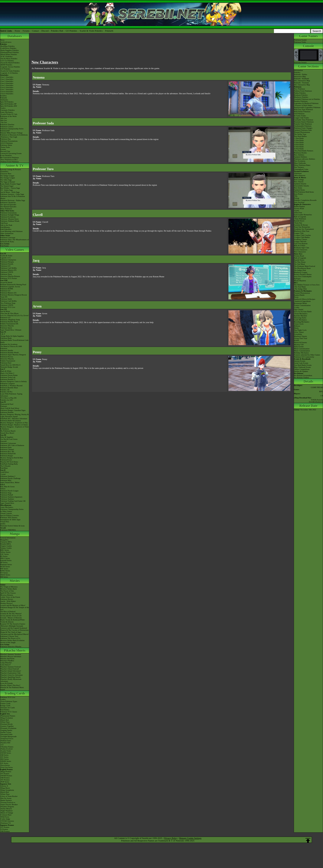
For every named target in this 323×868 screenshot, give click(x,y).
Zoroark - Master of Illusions (11, 618)
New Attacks (299, 182)
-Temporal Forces (7, 739)
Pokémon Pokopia (7, 262)
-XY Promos (5, 780)
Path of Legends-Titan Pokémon (300, 218)
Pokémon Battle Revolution (11, 421)
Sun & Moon (5, 311)
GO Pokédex (72, 31)
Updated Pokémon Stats (303, 130)
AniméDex (4, 172)
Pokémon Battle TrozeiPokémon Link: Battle (15, 341)
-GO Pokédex (5, 69)
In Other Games (6, 511)
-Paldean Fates (6, 741)
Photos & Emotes (300, 342)
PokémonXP (5, 131)
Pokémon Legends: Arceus (10, 287)
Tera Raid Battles (300, 136)
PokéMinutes (5, 227)
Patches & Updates (301, 371)
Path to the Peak (6, 225)
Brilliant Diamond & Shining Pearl (13, 285)
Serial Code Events (301, 363)
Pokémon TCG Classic (9, 712)
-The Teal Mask (300, 287)
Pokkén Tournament (8, 361)
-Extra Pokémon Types (9, 701)
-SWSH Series (6, 753)
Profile (297, 340)
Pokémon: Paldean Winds (10, 221)
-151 (2, 745)
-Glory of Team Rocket (9, 796)
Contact (35, 31)
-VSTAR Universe (7, 821)
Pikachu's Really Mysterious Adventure (11, 680)
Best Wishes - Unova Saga (10, 188)
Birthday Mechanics (301, 353)
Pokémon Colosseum (8, 443)
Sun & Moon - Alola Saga (10, 192)
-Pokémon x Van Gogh (9, 137)
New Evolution (300, 161)
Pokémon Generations (8, 213)
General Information (8, 538)
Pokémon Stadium (7, 499)
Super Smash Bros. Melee (10, 482)
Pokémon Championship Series (12, 129)
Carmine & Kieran (301, 225)
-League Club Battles (302, 237)
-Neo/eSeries (5, 765)
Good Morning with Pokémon (11, 231)
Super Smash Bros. (7, 503)
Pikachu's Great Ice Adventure (11, 675)
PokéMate (4, 468)
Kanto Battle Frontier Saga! (11, 184)
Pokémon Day (5, 139)
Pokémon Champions (8, 260)
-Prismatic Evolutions (8, 728)
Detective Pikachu (7, 326)
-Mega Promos (6, 772)
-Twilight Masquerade (8, 736)
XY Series (4, 573)
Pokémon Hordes (300, 153)
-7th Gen (4, 122)
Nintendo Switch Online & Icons (12, 526)
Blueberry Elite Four (302, 231)
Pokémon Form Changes (303, 128)
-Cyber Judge (5, 819)
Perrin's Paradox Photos (303, 274)
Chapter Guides (6, 546)
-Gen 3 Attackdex (7, 81)
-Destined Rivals (6, 724)
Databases (15, 36)
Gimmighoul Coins (301, 169)
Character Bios (6, 174)
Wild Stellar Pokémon (302, 112)
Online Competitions (302, 369)
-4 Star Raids (299, 145)
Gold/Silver (5, 472)
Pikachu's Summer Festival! (11, 667)
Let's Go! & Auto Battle (303, 312)
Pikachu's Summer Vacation (11, 654)
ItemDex (4, 96)
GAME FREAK (317, 387)
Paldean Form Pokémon (303, 91)
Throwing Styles (300, 318)
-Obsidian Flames (7, 747)
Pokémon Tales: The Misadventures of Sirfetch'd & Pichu (15, 241)
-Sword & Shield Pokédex (10, 63)
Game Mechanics (7, 112)
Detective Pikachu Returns (10, 276)
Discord (45, 31)
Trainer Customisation (302, 305)
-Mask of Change (7, 813)
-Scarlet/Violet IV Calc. (9, 114)
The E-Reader (5, 466)
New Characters (300, 252)
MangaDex (4, 540)
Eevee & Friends (6, 683)
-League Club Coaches (302, 235)
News (2, 40)
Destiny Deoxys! (6, 603)
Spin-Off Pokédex (7, 102)
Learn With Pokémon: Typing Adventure (11, 395)
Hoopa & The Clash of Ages (11, 632)
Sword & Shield (6, 282)
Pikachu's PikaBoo (7, 661)
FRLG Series (5, 558)
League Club (299, 233)
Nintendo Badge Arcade (9, 367)
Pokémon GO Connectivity (304, 357)
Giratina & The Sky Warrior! (11, 614)
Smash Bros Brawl (7, 433)
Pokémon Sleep (6, 274)
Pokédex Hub (57, 31)
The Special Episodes (8, 205)
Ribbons (297, 326)
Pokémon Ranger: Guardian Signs (13, 410)
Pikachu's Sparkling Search (10, 677)
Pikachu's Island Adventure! (11, 671)
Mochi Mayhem (300, 281)
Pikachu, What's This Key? (10, 685)
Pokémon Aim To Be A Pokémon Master (12, 197)
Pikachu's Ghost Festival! (10, 669)
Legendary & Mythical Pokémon (306, 103)
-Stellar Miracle (6, 809)
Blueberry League (301, 272)
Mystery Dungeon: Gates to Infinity (13, 381)
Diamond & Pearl (7, 404)
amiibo (3, 524)
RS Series (4, 556)
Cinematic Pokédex (7, 110)
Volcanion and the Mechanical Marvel (14, 634)
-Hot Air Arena (6, 798)
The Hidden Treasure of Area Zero (307, 285)
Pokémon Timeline (7, 125)
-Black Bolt (5, 720)
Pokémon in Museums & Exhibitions (14, 135)
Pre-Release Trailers (301, 378)
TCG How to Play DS (8, 398)
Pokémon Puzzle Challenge (10, 478)
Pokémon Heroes (7, 599)
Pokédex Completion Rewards (305, 200)
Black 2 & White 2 (7, 373)
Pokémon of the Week (8, 116)
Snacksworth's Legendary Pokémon (307, 107)
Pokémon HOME (7, 289)
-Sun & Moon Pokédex (9, 59)
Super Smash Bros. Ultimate (11, 330)
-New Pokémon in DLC (9, 160)
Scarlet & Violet (6, 256)
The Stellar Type (300, 134)
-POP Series (5, 782)
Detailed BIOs (6, 544)
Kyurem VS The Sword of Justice (13, 624)
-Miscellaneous (300, 175)
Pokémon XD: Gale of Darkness (12, 445)
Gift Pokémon (299, 114)
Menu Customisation (302, 349)
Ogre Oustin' (299, 309)
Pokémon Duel (6, 363)
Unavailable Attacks (301, 186)
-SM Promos (5, 778)
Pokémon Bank (6, 338)
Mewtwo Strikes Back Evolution (12, 640)
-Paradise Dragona (7, 807)
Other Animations (7, 233)
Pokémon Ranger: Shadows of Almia (14, 425)
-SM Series (4, 755)
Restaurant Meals (300, 303)
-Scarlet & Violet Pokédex (10, 71)
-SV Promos (5, 774)
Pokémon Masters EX (8, 270)
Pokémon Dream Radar (9, 375)
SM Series (4, 577)
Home (17, 31)
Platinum (4, 406)
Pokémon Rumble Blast (9, 388)
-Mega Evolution (6, 718)
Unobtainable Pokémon (303, 126)
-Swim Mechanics (301, 314)
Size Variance (299, 167)
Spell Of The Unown (8, 593)
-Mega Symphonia (7, 790)
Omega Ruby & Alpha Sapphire (12, 336)
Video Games (15, 250)
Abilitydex (4, 100)
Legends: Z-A (5, 258)
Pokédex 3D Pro (6, 392)
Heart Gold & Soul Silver (10, 408)
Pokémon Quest (6, 328)
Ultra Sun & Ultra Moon (9, 313)
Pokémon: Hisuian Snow (9, 219)
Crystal (3, 474)
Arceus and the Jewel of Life (11, 616)
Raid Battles (5, 710)
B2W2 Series (5, 571)
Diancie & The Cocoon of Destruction (14, 630)
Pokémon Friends (7, 264)
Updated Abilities (300, 157)
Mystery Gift (299, 345)
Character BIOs (6, 542)
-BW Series (5, 759)
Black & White (6, 371)
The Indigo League (7, 176)
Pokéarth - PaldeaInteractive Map (300, 75)
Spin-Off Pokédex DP (8, 104)
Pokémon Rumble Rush (9, 322)
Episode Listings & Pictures (11, 169)
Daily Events (299, 347)
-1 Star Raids (299, 138)
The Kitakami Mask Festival (305, 266)
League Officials (300, 241)
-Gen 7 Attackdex (7, 89)
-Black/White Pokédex (9, 54)
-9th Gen (4, 118)
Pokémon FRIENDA (8, 530)
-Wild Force (5, 817)
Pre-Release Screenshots (303, 375)
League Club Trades (301, 118)
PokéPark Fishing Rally (9, 464)
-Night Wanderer (6, 811)
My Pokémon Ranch (8, 431)
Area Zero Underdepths (303, 276)
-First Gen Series (6, 767)
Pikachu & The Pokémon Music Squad (12, 688)
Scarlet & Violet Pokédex (91, 31)
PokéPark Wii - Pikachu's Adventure (14, 419)
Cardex (3, 108)
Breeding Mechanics (302, 322)
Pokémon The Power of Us (10, 638)
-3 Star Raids (299, 142)
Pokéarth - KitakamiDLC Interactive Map (302, 80)
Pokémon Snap (6, 493)
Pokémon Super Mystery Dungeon (13, 355)
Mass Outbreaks (300, 163)
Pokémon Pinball (7, 495)
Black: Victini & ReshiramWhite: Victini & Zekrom (13, 621)
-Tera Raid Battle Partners (304, 151)
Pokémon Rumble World (9, 353)
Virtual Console (6, 513)
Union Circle (299, 324)
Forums (26, 31)
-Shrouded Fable (6, 734)
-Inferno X (4, 786)
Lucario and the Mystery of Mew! (13, 605)
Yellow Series (5, 552)
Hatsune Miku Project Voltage (11, 133)
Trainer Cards (5, 703)
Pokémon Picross (7, 357)
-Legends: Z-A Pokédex (9, 73)
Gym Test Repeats (301, 243)
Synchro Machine (301, 316)
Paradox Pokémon (301, 101)
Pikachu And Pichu (7, 659)
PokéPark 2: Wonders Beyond (11, 386)
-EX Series (4, 763)
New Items (298, 188)
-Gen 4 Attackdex (7, 83)
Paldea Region (299, 206)
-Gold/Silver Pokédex (8, 48)
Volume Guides (6, 548)
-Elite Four (298, 213)
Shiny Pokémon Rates (302, 165)
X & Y (3, 334)
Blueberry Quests (300, 336)
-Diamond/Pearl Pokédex (10, 52)
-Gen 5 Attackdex (7, 85)
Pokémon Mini (6, 480)
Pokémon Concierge (8, 238)
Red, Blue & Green (7, 487)
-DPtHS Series (6, 761)
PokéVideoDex (6, 229)
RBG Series (5, 550)
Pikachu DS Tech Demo (9, 462)
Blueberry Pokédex (301, 97)
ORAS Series (5, 575)
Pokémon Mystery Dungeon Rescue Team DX (14, 296)
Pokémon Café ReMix (9, 268)
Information (298, 70)
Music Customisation (302, 351)
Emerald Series (6, 560)
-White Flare (5, 722)
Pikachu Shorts (15, 650)
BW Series (4, 569)
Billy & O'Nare (300, 246)
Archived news (6, 42)
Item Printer (298, 194)
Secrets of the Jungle (8, 642)
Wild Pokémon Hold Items (304, 192)
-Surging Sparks (6, 730)
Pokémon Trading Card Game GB (13, 501)
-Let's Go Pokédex (7, 61)
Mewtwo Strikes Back (8, 589)
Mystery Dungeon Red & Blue (12, 458)
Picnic (296, 297)
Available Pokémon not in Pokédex (307, 99)
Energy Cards (5, 706)
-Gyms (297, 211)
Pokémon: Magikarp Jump (10, 320)
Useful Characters (301, 250)
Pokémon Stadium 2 (8, 476)
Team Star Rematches (302, 227)
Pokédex (297, 72)
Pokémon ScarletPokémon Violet (300, 41)
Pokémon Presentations (9, 141)
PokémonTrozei (6, 460)
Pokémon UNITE (7, 272)
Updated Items (299, 190)
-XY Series (4, 757)
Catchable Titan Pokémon (304, 120)
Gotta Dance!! (5, 665)
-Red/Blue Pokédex (7, 46)
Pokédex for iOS (6, 400)
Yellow (3, 489)
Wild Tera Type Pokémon (303, 109)
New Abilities (299, 155)
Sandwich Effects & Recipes (305, 299)
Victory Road (299, 208)
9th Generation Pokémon (9, 158)
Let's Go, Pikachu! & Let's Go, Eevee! (14, 315)
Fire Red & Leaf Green (9, 439)
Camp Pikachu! (6, 663)
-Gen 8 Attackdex (7, 92)
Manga (15, 534)
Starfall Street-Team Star (299, 222)
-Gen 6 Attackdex (7, 87)
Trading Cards (15, 693)
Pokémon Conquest (7, 383)
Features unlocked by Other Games (307, 355)
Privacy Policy (171, 838)
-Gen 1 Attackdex (7, 77)
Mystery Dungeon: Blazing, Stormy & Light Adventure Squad (14, 415)
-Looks (297, 307)
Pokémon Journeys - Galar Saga (12, 194)
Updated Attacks (300, 184)
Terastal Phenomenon (302, 132)
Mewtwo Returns (7, 595)
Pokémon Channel (7, 449)
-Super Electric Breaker (9, 804)
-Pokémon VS (5, 823)
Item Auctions (299, 202)
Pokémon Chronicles (8, 202)
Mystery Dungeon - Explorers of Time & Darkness (14, 428)
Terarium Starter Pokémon (304, 122)
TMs (296, 196)
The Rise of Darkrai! (8, 612)
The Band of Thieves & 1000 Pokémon (11, 347)
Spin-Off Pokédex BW (9, 106)
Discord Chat (5, 151)
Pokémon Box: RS (7, 452)
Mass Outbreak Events (302, 367)
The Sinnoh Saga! (7, 186)
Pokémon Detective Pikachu (11, 647)
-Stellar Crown (6, 732)
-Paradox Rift (5, 743)
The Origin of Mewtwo (9, 587)
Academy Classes (301, 239)
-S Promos (4, 829)
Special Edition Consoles (10, 515)
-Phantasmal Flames (8, 716)
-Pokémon (298, 173)
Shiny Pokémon (6, 209)
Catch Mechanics (300, 320)
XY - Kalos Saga (6, 190)
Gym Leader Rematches (303, 215)
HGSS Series (5, 567)
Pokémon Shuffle (7, 350)
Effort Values (299, 332)
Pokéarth (109, 31)
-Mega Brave (5, 788)
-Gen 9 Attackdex (7, 94)
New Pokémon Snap (8, 303)
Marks (296, 328)
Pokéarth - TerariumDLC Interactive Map (302, 84)
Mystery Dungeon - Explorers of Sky (14, 423)
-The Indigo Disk (300, 289)
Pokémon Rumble (7, 412)
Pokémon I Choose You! (9, 636)
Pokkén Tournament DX (9, 324)
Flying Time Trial (301, 338)
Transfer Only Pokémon (303, 124)
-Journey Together (7, 726)
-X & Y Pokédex (6, 56)
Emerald (3, 441)
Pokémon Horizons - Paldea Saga (13, 200)
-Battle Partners (6, 800)
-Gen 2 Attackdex (7, 79)
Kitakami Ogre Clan (301, 248)
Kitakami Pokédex (301, 95)
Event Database (6, 155)
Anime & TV (15, 165)
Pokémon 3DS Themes (9, 518)
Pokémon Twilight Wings (10, 215)
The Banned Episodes (8, 207)
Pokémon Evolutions (8, 217)
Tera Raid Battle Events (303, 365)
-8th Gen (4, 120)
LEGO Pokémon (6, 143)
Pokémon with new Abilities (304, 159)
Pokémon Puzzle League (9, 491)
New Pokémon (299, 89)
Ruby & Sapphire (7, 437)
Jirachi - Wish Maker (8, 601)
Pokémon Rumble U (8, 379)
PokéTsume (5, 246)
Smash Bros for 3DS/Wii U (10, 365)
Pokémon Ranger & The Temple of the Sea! (15, 608)
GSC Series (5, 554)
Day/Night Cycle (300, 330)
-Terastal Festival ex (8, 802)
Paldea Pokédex (300, 93)
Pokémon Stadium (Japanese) (11, 497)
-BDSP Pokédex (6, 65)
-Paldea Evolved (6, 749)
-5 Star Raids (299, 147)
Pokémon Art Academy (9, 344)
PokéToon (4, 223)
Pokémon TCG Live (8, 307)
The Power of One (7, 591)
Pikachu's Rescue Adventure (11, 656)
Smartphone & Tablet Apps (10, 520)
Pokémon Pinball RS (8, 454)
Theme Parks (5, 147)
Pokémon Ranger (7, 456)
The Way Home (300, 262)
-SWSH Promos (6, 776)
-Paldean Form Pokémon (9, 162)
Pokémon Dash (6, 447)
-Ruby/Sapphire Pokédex (9, 50)
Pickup (297, 198)
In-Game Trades (300, 116)
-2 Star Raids (299, 140)
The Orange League (8, 178)
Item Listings (299, 180)
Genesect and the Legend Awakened (14, 628)
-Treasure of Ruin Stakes (303, 105)
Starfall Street (299, 260)
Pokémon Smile (6, 299)
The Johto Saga (6, 180)
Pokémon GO (5, 266)
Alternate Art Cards (7, 708)
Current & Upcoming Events (11, 153)
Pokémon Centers (7, 127)
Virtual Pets (5, 522)
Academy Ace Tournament (304, 229)
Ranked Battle (299, 295)
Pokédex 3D (5, 390)
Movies (15, 581)
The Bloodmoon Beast (302, 268)
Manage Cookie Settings (190, 838)
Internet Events (300, 361)
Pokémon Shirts (6, 145)
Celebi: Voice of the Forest (10, 597)
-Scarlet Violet (6, 751)
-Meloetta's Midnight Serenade (12, 626)
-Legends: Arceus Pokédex (10, 67)
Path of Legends (300, 258)
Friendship (298, 334)
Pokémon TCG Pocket (9, 278)
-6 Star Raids (299, 149)
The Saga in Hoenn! (8, 182)
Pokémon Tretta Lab (8, 377)
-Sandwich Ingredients (302, 301)
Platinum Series (6, 565)
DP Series (4, 562)
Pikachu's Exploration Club (10, 673)
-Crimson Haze (6, 815)
